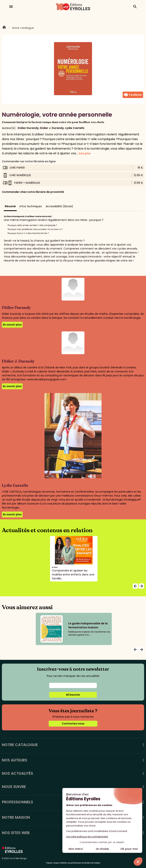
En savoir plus (12, 325)
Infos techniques (31, 206)
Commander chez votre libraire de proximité (33, 192)
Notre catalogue (23, 28)
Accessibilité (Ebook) (59, 206)
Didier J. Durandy (52, 128)
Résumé (10, 206)
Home (4, 28)
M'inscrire (73, 695)
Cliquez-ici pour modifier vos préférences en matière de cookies (73, 863)
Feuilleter (133, 95)
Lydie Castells (75, 128)
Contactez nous (73, 724)
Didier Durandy (28, 128)
